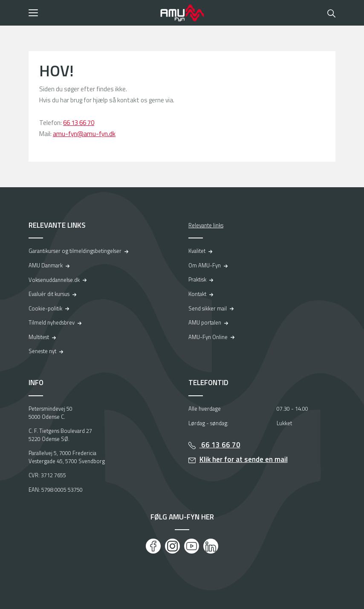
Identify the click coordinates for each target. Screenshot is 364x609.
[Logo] (182, 13)
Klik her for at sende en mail (244, 459)
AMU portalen (205, 322)
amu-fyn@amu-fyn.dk (84, 134)
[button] (91, 13)
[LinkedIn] (211, 546)
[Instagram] (172, 546)
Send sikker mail (208, 308)
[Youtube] (192, 546)
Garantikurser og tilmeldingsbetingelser (75, 251)
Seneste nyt (42, 351)
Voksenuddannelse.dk (54, 280)
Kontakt (197, 294)
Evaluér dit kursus (49, 294)
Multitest (39, 337)
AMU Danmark (46, 265)
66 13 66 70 (79, 123)
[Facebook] (153, 546)
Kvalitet (197, 251)
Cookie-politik (45, 308)
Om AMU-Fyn (205, 265)
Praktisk (197, 279)
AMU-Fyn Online (208, 337)
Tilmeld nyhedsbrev (52, 322)
